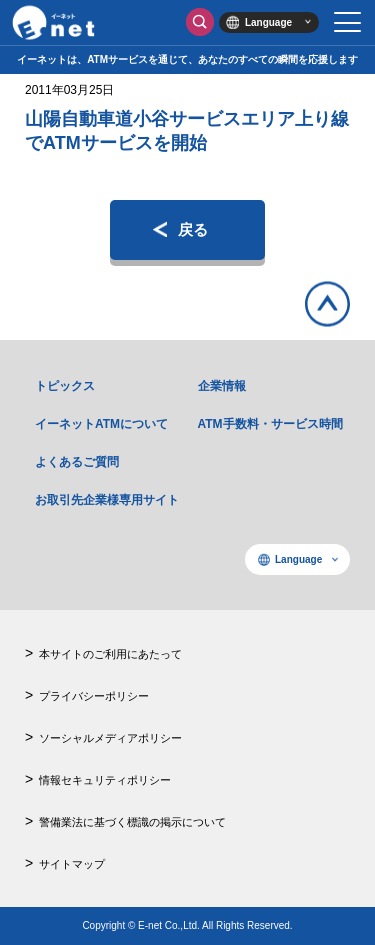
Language (268, 22)
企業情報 (222, 386)
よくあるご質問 (77, 462)
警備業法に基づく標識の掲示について (132, 822)
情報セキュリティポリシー (105, 780)
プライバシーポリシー (94, 696)
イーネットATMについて (101, 424)
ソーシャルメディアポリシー (110, 738)
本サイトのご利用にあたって (110, 654)
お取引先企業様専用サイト (107, 500)
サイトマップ (72, 864)
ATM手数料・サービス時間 (270, 424)
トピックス (65, 386)
